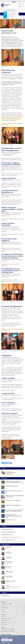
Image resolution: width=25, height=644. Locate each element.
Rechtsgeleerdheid (5, 596)
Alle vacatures (4, 623)
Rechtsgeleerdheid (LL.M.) (7, 530)
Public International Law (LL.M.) (8, 532)
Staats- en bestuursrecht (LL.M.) (8, 540)
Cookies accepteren (7, 640)
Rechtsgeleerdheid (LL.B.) (7, 535)
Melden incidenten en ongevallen (8, 631)
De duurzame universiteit (6, 619)
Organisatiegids (19, 1)
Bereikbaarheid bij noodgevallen (8, 629)
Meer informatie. (5, 638)
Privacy (3, 610)
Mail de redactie (5, 608)
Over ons (3, 617)
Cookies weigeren (6, 642)
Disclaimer (3, 612)
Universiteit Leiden (4, 1)
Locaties (3, 606)
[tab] (3, 457)
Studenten (9, 1)
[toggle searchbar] (23, 4)
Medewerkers (14, 1)
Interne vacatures (5, 621)
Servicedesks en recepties (7, 604)
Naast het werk (4, 624)
